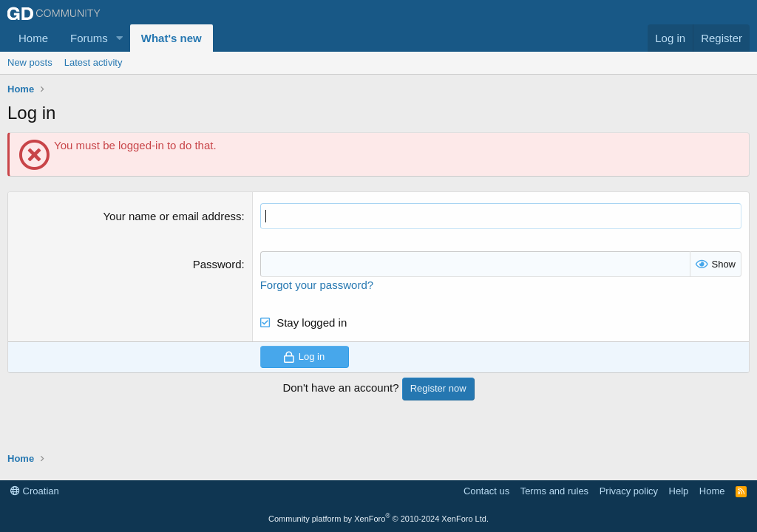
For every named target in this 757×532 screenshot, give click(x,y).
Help (679, 491)
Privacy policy (629, 491)
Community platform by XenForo (378, 519)
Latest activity (94, 62)
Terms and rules (554, 491)
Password (217, 264)
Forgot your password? (317, 285)
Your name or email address (172, 216)
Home (33, 38)
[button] (120, 38)
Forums (89, 38)
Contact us (486, 491)
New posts (30, 62)
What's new (172, 38)
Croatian (35, 491)
